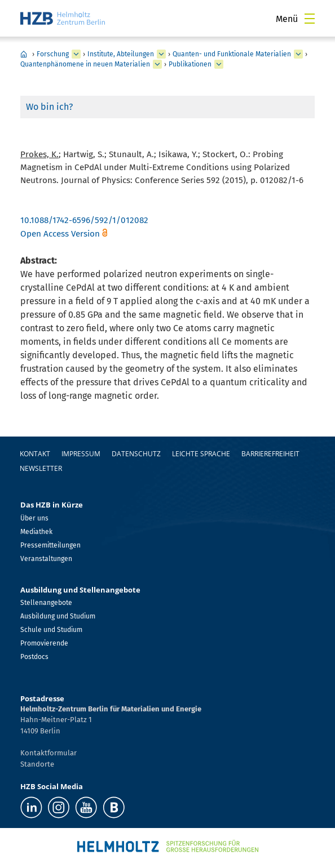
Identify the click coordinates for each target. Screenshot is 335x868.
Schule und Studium (51, 630)
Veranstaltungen (46, 559)
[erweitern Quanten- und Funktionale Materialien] (298, 54)
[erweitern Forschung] (76, 54)
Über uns (34, 518)
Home (24, 54)
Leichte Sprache (201, 454)
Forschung (53, 54)
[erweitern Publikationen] (219, 64)
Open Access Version (60, 234)
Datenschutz (136, 454)
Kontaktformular (49, 753)
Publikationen (190, 64)
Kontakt (35, 454)
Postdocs (34, 657)
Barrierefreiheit (270, 454)
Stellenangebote (46, 603)
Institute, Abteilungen (121, 54)
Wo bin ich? (49, 107)
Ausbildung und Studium (58, 616)
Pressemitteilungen (50, 545)
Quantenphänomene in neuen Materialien (85, 64)
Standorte (37, 764)
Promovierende (44, 643)
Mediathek (36, 532)
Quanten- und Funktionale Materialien (232, 54)
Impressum (81, 454)
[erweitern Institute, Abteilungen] (161, 54)
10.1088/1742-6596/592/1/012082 (84, 220)
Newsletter (41, 468)
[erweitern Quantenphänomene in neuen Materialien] (157, 64)
